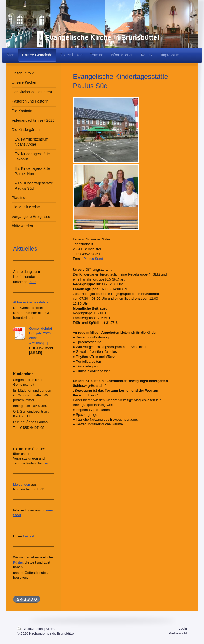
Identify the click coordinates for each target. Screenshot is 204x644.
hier (33, 282)
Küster (18, 562)
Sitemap (52, 629)
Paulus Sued (93, 259)
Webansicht (178, 633)
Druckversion (30, 629)
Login (183, 628)
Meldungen (22, 484)
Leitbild (29, 536)
